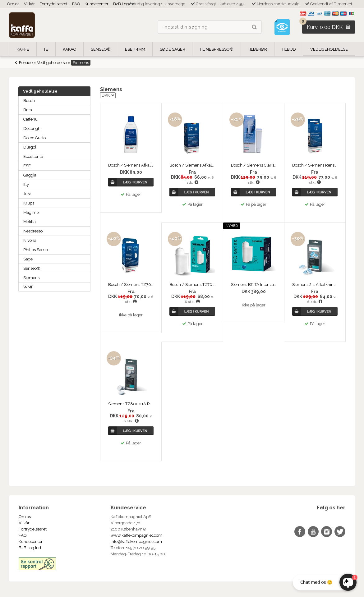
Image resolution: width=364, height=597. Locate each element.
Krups (29, 203)
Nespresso (33, 231)
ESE (27, 166)
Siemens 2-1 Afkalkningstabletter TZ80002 (315, 285)
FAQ (76, 4)
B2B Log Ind (124, 4)
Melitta (30, 222)
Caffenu (30, 119)
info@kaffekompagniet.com (136, 542)
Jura (27, 194)
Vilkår (29, 4)
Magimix (31, 212)
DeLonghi (32, 129)
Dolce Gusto (35, 138)
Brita (28, 110)
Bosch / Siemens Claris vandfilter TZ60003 (254, 165)
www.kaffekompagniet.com (136, 535)
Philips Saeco (36, 250)
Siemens (31, 278)
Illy (26, 184)
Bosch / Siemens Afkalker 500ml (131, 165)
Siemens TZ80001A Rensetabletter (131, 404)
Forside (26, 63)
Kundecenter (97, 4)
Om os (13, 4)
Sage (28, 259)
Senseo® (32, 268)
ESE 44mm (135, 49)
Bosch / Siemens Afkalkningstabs (192, 165)
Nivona (30, 240)
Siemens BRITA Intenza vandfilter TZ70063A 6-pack (254, 285)
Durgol (30, 147)
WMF (28, 287)
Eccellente (33, 156)
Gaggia (30, 175)
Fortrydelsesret (53, 4)
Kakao (70, 49)
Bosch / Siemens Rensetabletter (315, 165)
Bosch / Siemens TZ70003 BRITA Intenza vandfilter (131, 285)
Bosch (29, 101)
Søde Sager (173, 49)
